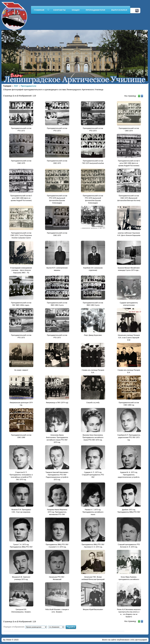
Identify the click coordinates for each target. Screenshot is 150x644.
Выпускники (119, 10)
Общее (76, 10)
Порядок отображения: (25, 627)
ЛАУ (16, 86)
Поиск (137, 11)
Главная (39, 10)
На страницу (130, 96)
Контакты (60, 10)
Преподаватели (96, 10)
